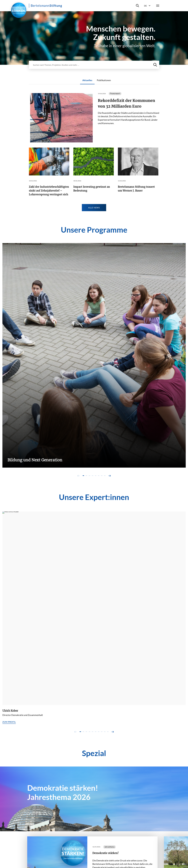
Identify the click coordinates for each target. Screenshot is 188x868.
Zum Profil (9, 722)
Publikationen (104, 80)
